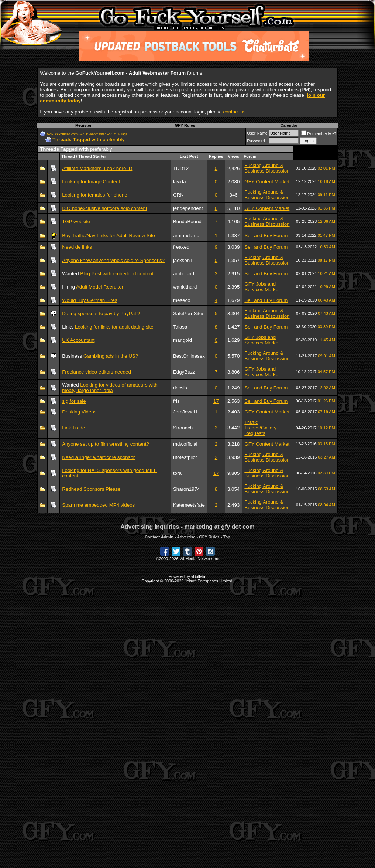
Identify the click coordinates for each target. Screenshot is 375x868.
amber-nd (184, 274)
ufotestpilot (185, 457)
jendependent (188, 208)
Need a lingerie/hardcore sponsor (98, 457)
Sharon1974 (187, 489)
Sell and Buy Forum (266, 236)
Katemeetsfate (189, 505)
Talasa (180, 327)
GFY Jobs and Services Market (262, 287)
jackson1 (183, 260)
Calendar (289, 125)
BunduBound (187, 222)
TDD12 (181, 168)
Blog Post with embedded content (117, 274)
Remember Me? (319, 134)
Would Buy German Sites (90, 300)
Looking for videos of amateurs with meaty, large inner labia (110, 388)
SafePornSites (189, 314)
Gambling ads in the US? (111, 356)
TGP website (76, 222)
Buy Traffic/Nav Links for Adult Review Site (109, 236)
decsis (180, 388)
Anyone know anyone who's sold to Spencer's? (113, 260)
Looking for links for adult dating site (114, 327)
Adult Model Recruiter (100, 287)
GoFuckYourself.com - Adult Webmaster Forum (82, 134)
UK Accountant (78, 340)
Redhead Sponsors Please (91, 489)
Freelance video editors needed (97, 372)
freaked (181, 247)
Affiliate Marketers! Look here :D (97, 168)
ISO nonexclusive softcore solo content (104, 208)
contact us (235, 112)
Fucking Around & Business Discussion (267, 168)
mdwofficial (185, 444)
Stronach (183, 428)
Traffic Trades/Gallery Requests (260, 428)
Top (226, 537)
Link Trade (73, 428)
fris (176, 401)
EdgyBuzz (184, 372)
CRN (178, 195)
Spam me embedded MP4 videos (98, 505)
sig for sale (74, 401)
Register (83, 125)
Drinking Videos (79, 412)
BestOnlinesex (189, 356)
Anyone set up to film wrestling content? (106, 444)
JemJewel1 (185, 412)
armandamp (186, 236)
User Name (257, 133)
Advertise (186, 537)
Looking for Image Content (91, 182)
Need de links (77, 247)
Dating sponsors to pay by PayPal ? (101, 314)
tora (177, 473)
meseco (182, 300)
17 (216, 401)
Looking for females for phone (94, 195)
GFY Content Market (267, 182)
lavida (180, 182)
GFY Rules (185, 125)
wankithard (185, 287)
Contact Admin (159, 537)
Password (256, 141)
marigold (183, 340)
